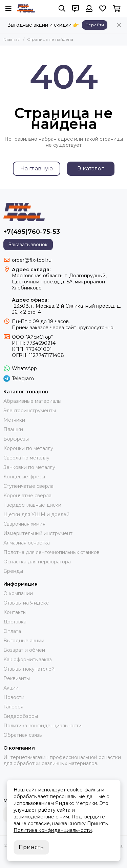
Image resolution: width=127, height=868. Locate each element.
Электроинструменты (30, 411)
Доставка (15, 622)
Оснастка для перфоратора (37, 562)
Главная (12, 39)
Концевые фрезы (24, 477)
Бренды (13, 571)
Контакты (15, 612)
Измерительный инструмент (38, 533)
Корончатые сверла (27, 496)
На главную (37, 169)
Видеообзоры (21, 716)
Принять (31, 847)
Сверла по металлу (26, 458)
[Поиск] (62, 8)
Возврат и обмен (24, 650)
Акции (11, 688)
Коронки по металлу (28, 448)
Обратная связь (23, 735)
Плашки (13, 429)
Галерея (13, 707)
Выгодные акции (24, 641)
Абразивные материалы (32, 401)
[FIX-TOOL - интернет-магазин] (26, 8)
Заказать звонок (28, 245)
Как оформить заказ (28, 660)
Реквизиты (17, 678)
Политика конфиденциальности (43, 726)
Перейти (95, 25)
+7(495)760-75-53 (32, 232)
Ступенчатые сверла (28, 486)
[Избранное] (103, 8)
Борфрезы (16, 439)
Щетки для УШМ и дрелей (36, 514)
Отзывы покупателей (29, 669)
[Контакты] (76, 8)
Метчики (14, 420)
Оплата (12, 631)
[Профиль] (89, 8)
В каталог (91, 169)
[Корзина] (117, 8)
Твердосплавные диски (32, 505)
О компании (18, 593)
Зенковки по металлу (29, 467)
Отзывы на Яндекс (26, 603)
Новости (14, 697)
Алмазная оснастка (27, 543)
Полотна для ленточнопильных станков (51, 552)
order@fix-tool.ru (32, 260)
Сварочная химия (24, 524)
